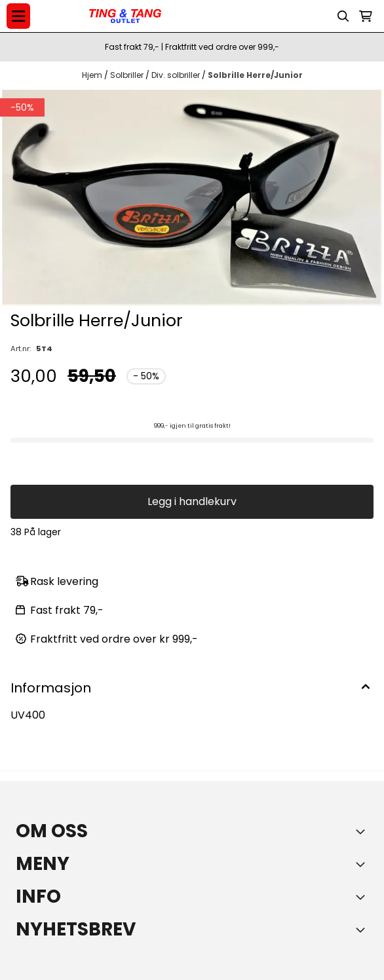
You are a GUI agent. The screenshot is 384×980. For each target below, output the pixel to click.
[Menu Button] (18, 16)
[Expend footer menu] (363, 864)
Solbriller (128, 75)
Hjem (93, 75)
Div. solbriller (177, 75)
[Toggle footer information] (363, 831)
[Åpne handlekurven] (366, 16)
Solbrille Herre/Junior (255, 75)
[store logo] (125, 16)
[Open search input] (343, 16)
